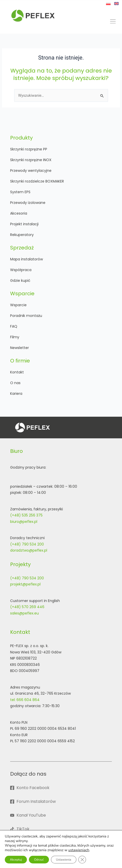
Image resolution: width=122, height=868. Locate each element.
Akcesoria (19, 213)
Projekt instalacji (24, 224)
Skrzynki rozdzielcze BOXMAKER (37, 181)
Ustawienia (64, 860)
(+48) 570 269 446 (27, 607)
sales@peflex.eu (24, 613)
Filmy (15, 337)
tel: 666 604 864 (25, 700)
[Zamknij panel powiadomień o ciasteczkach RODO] (82, 860)
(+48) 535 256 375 (26, 515)
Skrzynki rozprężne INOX (31, 160)
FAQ (14, 326)
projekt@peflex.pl (25, 584)
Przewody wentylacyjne (31, 171)
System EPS (20, 192)
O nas (15, 383)
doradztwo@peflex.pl (29, 550)
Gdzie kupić (20, 281)
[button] (113, 22)
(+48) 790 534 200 (27, 544)
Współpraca (21, 270)
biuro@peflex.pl (24, 522)
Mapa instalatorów (27, 259)
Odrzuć (39, 860)
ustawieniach (79, 850)
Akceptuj (16, 860)
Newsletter (20, 348)
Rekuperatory (22, 235)
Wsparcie (18, 305)
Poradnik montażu (26, 316)
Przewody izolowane (28, 203)
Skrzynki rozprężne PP (29, 149)
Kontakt (17, 372)
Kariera (16, 394)
